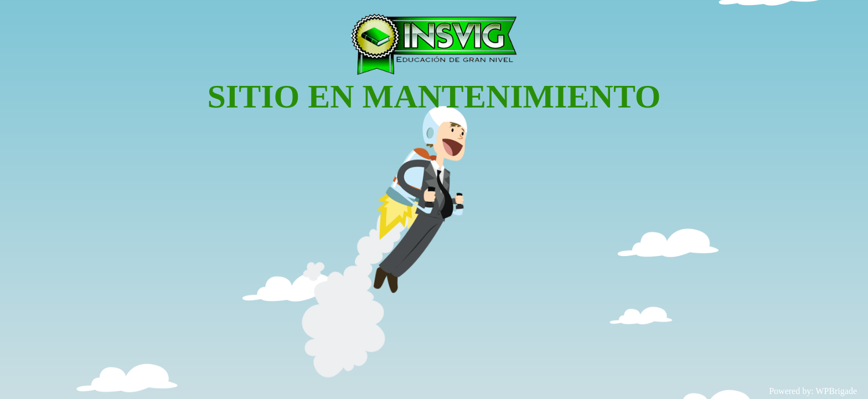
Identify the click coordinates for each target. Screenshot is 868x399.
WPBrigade (836, 391)
